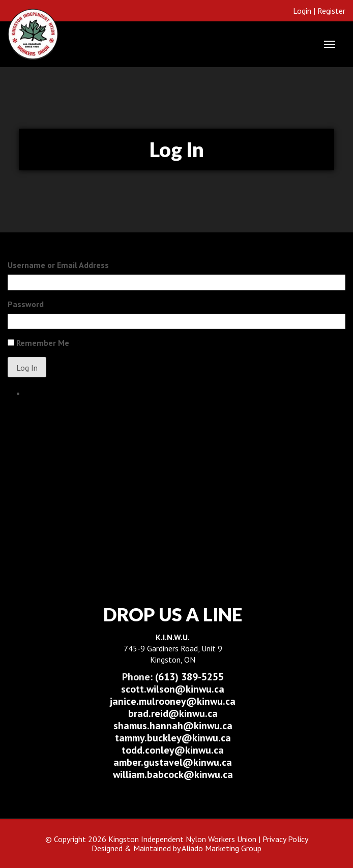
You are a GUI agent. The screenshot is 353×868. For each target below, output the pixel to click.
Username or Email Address (58, 265)
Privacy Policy (285, 839)
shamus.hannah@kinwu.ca (173, 726)
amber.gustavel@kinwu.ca (173, 762)
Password (26, 304)
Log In (27, 368)
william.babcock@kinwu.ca (173, 774)
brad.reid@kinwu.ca (173, 713)
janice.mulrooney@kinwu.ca (173, 701)
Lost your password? (61, 393)
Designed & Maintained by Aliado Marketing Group (176, 848)
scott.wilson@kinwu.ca (173, 689)
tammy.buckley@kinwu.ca (173, 738)
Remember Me (43, 343)
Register (331, 11)
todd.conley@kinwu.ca (173, 750)
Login (302, 11)
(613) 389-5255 (173, 677)
